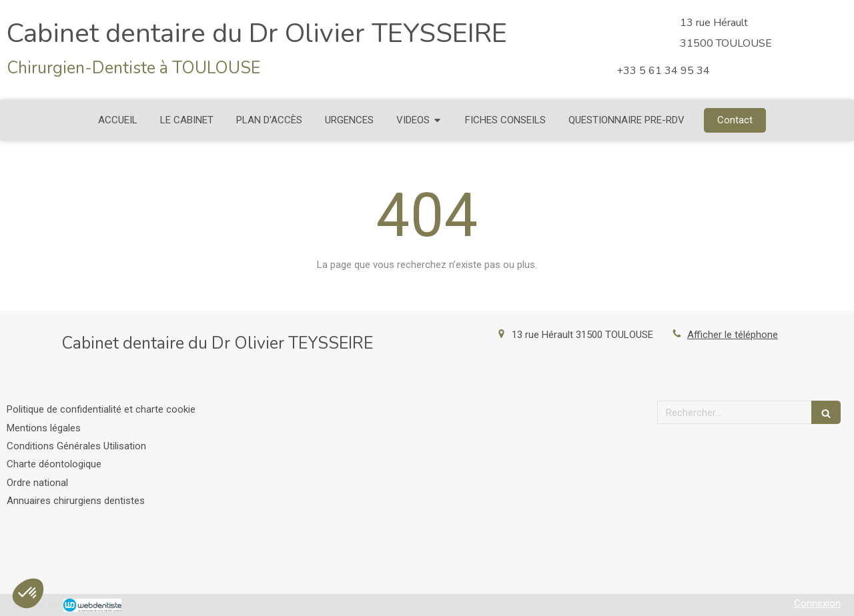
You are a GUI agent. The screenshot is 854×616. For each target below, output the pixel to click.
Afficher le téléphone (733, 335)
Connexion (817, 603)
